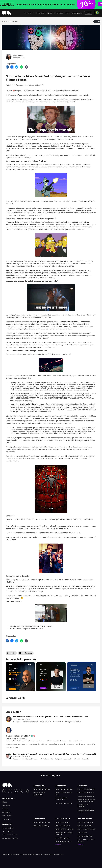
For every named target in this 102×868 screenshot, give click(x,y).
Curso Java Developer (62, 822)
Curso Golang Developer (63, 841)
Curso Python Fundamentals (65, 829)
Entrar (88, 13)
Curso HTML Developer (85, 822)
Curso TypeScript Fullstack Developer (64, 834)
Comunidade (58, 13)
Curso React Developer (85, 836)
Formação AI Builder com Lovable (86, 811)
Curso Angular (82, 833)
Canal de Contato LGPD (10, 838)
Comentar (29, 653)
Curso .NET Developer (63, 826)
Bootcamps (40, 13)
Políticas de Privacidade (10, 835)
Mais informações (51, 775)
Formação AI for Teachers (64, 803)
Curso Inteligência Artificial (42, 789)
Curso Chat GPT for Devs (86, 793)
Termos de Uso (7, 831)
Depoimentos (7, 819)
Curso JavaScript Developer (86, 829)
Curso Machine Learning (41, 826)
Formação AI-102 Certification (83, 806)
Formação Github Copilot (86, 796)
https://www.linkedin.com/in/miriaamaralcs (36, 626)
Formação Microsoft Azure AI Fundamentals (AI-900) (86, 800)
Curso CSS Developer (84, 826)
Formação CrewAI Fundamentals (39, 793)
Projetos (49, 13)
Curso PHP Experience (63, 838)
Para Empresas (77, 13)
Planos (67, 13)
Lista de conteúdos (10, 21)
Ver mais (58, 845)
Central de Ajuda (8, 828)
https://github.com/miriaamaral (31, 629)
